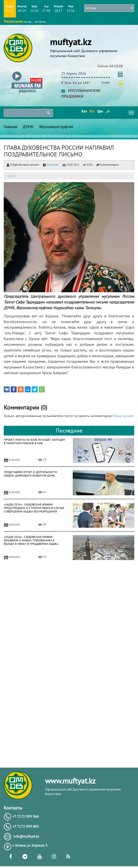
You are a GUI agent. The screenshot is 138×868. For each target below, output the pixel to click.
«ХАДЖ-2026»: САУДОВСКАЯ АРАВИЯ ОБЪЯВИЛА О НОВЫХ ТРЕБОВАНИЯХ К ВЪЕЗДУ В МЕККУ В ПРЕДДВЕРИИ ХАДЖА (31, 540)
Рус (92, 111)
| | (10, 176)
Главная (10, 127)
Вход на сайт (124, 416)
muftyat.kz (51, 165)
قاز (108, 111)
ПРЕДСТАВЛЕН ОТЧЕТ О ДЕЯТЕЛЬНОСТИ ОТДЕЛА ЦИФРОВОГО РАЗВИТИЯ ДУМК (30, 474)
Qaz (100, 111)
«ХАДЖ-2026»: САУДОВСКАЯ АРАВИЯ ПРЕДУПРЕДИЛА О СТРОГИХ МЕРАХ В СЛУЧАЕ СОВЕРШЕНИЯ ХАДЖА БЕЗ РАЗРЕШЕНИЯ (34, 508)
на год (28, 22)
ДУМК (28, 127)
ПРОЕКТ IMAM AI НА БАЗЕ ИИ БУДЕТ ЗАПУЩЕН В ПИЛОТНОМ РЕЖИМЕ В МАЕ (34, 441)
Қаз (84, 111)
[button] (27, 73)
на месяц (40, 22)
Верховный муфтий (56, 127)
